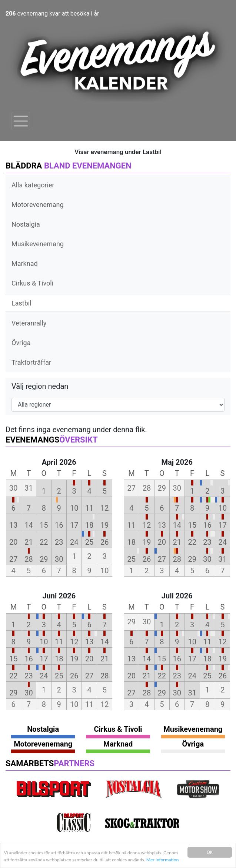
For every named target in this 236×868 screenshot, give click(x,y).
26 (104, 542)
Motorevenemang (38, 205)
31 (223, 559)
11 (89, 508)
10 (74, 508)
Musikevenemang (38, 244)
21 (29, 542)
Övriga (21, 343)
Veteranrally (29, 323)
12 (104, 508)
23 (59, 542)
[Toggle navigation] (21, 121)
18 (89, 525)
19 (104, 525)
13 (13, 525)
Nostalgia (26, 224)
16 (59, 525)
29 (44, 559)
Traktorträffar (31, 362)
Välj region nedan (40, 386)
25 (89, 542)
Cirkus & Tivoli (32, 283)
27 (13, 559)
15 (44, 525)
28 (29, 559)
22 (44, 542)
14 (29, 525)
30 (59, 559)
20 (13, 542)
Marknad (25, 263)
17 (74, 525)
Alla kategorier (33, 185)
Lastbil (21, 303)
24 (74, 542)
